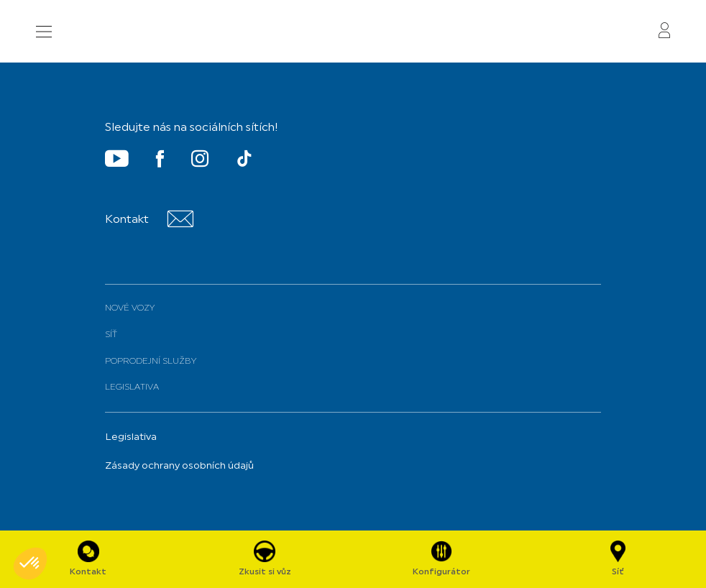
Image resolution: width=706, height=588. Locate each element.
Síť (111, 335)
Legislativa (132, 387)
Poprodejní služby (151, 362)
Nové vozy (130, 308)
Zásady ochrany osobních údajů (179, 466)
